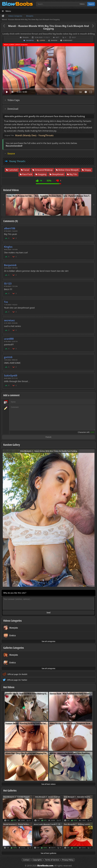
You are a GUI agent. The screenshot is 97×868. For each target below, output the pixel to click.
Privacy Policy (68, 860)
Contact (26, 860)
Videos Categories (13, 621)
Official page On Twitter (17, 680)
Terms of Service (52, 860)
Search (91, 4)
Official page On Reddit (17, 674)
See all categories (48, 641)
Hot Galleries (10, 790)
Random (54, 40)
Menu (8, 11)
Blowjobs (26, 37)
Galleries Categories (14, 648)
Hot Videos (9, 687)
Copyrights (37, 860)
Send (48, 613)
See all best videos (48, 784)
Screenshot (68, 40)
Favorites (30, 40)
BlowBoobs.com (45, 866)
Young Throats (17, 161)
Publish (48, 437)
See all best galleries (48, 853)
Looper (42, 40)
